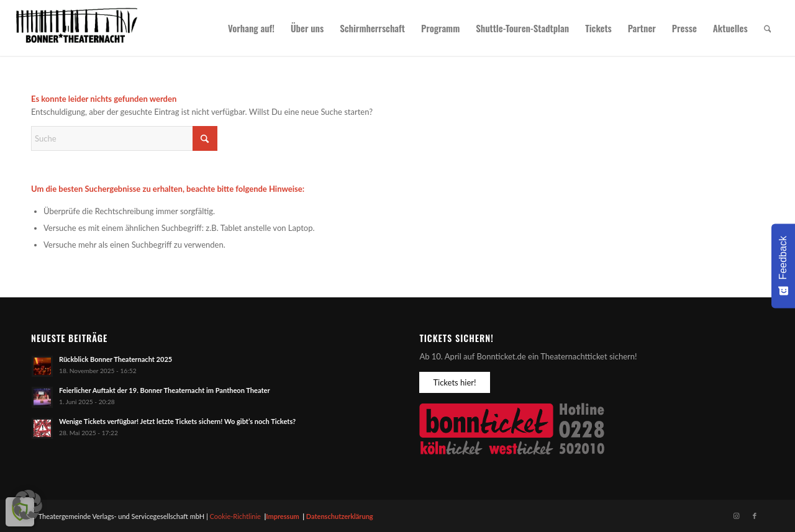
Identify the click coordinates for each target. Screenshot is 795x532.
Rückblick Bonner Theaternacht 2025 (116, 359)
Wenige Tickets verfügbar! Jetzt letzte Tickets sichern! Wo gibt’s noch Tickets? (177, 421)
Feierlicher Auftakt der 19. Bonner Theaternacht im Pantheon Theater (165, 390)
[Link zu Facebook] (755, 516)
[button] (27, 505)
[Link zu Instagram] (736, 516)
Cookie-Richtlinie (235, 516)
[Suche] (768, 28)
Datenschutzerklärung (340, 516)
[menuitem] (251, 28)
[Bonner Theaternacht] (77, 28)
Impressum (283, 516)
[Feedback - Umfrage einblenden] (783, 266)
